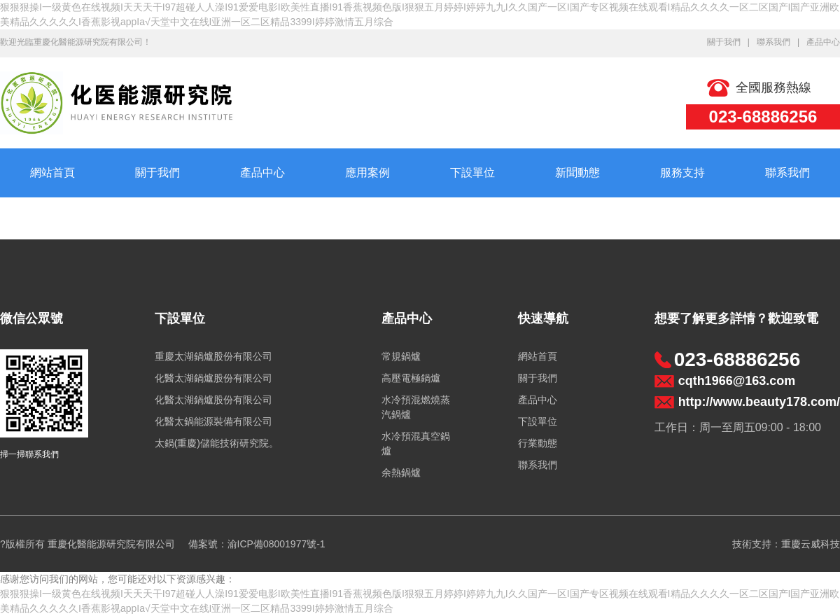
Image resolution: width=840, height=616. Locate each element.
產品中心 (823, 42)
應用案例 (367, 173)
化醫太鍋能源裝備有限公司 (213, 421)
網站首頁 (52, 173)
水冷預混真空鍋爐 (416, 443)
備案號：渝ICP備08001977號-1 (257, 544)
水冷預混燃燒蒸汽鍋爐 (416, 407)
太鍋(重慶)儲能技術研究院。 (217, 443)
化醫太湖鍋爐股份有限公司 (213, 378)
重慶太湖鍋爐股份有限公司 (213, 356)
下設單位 (472, 173)
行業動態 (538, 443)
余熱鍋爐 (401, 472)
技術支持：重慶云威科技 (786, 544)
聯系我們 (773, 42)
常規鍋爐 (401, 356)
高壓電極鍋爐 (411, 378)
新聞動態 (577, 173)
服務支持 (682, 173)
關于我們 (724, 42)
